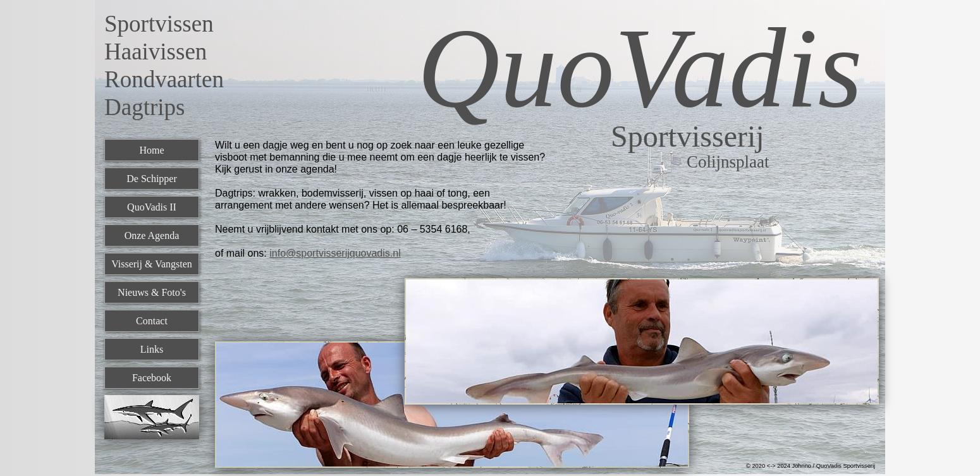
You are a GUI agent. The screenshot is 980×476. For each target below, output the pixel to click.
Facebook (152, 378)
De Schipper (152, 179)
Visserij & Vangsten (152, 264)
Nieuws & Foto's (152, 292)
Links (152, 349)
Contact (152, 321)
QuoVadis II (152, 207)
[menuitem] (152, 153)
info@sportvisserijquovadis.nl (335, 253)
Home (151, 150)
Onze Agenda (152, 235)
